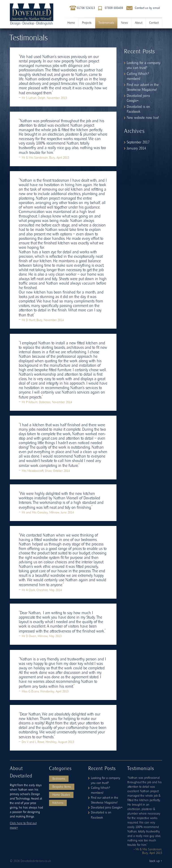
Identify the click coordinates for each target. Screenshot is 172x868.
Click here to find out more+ (23, 825)
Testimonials (106, 23)
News (124, 23)
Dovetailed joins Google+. (107, 808)
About (139, 23)
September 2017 (138, 142)
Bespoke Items (62, 787)
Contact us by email (147, 8)
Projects (87, 23)
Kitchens (58, 803)
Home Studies (61, 795)
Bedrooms (59, 779)
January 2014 (136, 148)
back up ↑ (156, 861)
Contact (154, 23)
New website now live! (143, 118)
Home (71, 23)
